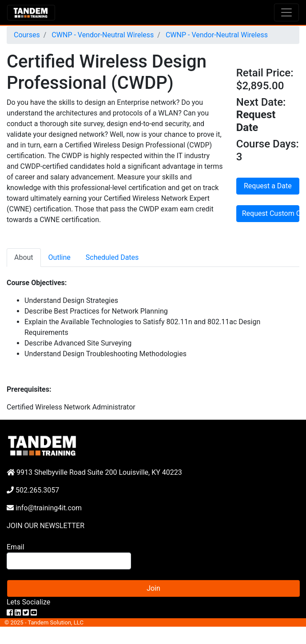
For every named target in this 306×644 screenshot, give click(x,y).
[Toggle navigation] (286, 12)
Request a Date (268, 186)
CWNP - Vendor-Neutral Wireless (102, 35)
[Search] (69, 561)
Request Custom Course (271, 213)
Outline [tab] (60, 257)
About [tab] (24, 257)
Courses (27, 35)
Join (153, 588)
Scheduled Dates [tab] (112, 257)
